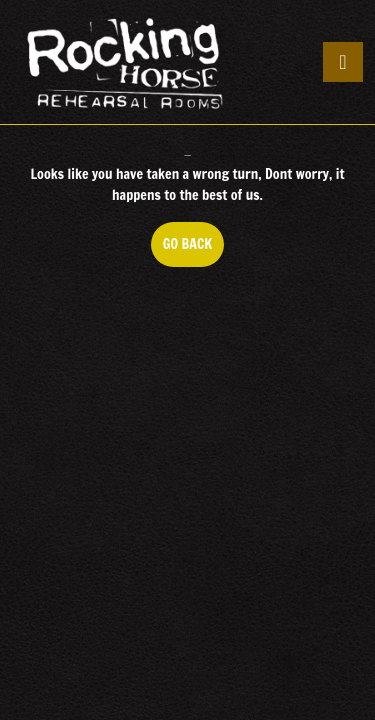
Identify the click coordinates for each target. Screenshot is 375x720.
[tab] (343, 62)
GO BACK (193, 250)
